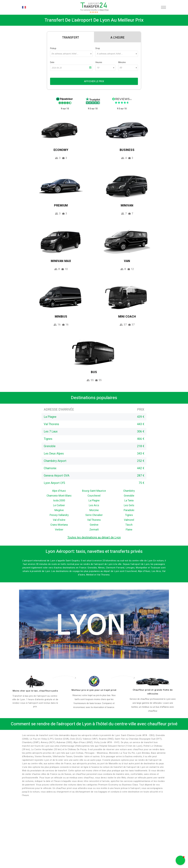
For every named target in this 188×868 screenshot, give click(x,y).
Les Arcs (94, 505)
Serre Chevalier (94, 515)
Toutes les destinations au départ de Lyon (94, 537)
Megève (59, 510)
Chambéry (129, 491)
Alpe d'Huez (59, 491)
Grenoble (129, 496)
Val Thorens (94, 520)
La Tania (129, 501)
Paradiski (129, 510)
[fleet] (153, 682)
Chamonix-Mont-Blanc (59, 496)
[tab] (71, 37)
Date (52, 62)
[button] (180, 860)
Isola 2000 (59, 501)
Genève (94, 525)
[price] (94, 681)
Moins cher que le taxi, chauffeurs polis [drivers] (35, 691)
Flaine (129, 530)
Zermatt (94, 530)
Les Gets (129, 505)
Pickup (53, 48)
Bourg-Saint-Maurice (94, 491)
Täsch (129, 525)
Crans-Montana (59, 525)
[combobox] (71, 54)
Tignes (129, 515)
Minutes (122, 62)
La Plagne (94, 501)
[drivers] (35, 682)
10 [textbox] (98, 68)
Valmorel (129, 520)
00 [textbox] (121, 68)
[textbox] (71, 54)
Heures (99, 62)
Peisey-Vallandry (59, 515)
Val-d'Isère (59, 520)
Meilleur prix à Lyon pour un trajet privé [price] (94, 690)
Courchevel (94, 496)
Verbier (59, 530)
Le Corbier (59, 505)
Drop (98, 48)
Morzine (94, 510)
